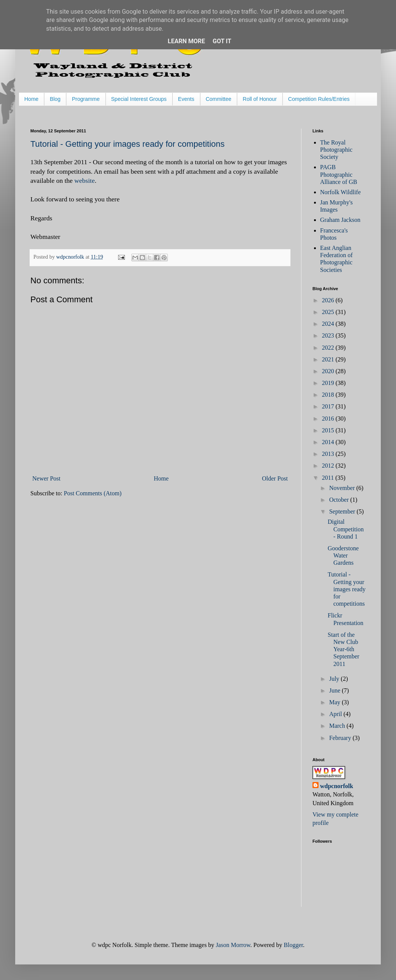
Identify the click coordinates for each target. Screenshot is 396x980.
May (335, 702)
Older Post (275, 478)
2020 (329, 371)
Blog (55, 99)
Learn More (186, 41)
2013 (329, 454)
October (340, 500)
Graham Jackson (340, 220)
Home (31, 99)
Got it (222, 41)
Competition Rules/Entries (319, 99)
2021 (329, 359)
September (343, 511)
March (338, 726)
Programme (86, 99)
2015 (329, 430)
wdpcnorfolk (337, 786)
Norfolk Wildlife (340, 192)
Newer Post (46, 478)
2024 (329, 324)
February (341, 738)
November (343, 488)
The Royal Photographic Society (336, 150)
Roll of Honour (260, 99)
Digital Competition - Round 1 (346, 529)
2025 (329, 312)
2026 (329, 300)
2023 (329, 335)
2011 (329, 478)
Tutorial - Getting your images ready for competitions (128, 144)
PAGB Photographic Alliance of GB (339, 174)
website (85, 181)
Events (186, 99)
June (335, 690)
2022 (329, 348)
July (335, 679)
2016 (329, 419)
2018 (329, 395)
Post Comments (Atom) (93, 493)
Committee (219, 99)
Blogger (293, 945)
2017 (329, 406)
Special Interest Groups (139, 99)
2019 (329, 383)
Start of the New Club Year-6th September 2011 (343, 649)
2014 (329, 442)
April (336, 714)
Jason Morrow (233, 945)
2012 (329, 466)
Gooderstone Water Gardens (343, 555)
